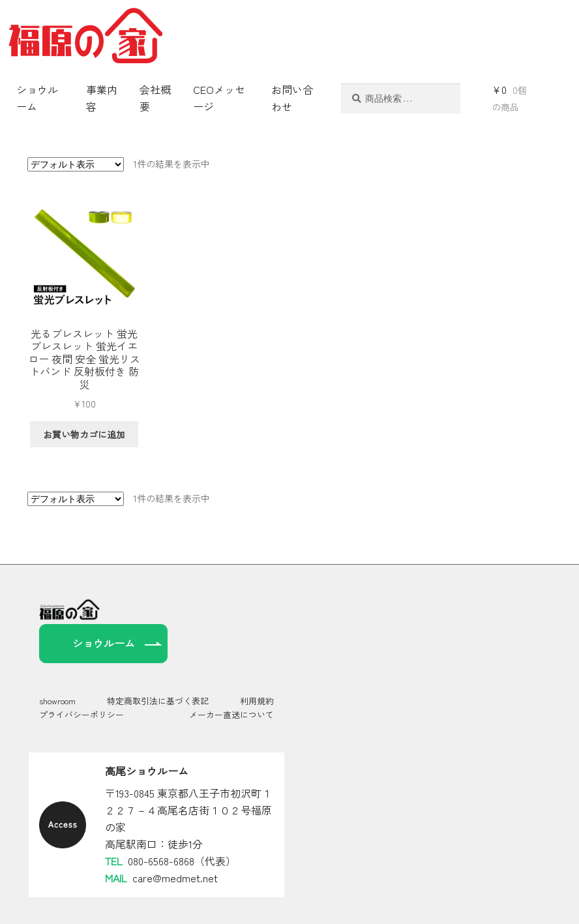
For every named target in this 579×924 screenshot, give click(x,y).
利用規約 (257, 672)
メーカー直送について (231, 686)
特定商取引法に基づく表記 (158, 672)
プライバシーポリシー (82, 686)
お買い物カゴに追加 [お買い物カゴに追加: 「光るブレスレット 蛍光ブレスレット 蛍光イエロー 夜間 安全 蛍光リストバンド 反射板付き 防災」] (84, 434)
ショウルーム (223, 615)
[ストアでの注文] (76, 164)
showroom (57, 672)
